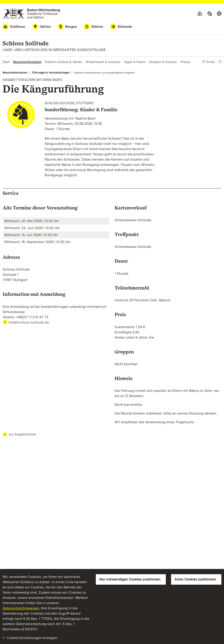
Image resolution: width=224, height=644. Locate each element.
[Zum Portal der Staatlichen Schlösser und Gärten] (31, 14)
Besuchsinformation (27, 62)
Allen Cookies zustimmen (195, 579)
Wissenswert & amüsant (103, 62)
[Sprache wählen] (219, 14)
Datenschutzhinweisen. (21, 608)
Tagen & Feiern (135, 62)
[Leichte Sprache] (200, 14)
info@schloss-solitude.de (29, 322)
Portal (208, 62)
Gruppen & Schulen (163, 62)
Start (6, 62)
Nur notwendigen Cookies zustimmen (130, 579)
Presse (185, 62)
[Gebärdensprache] (209, 14)
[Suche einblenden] (220, 62)
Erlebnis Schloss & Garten (64, 62)
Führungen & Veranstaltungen (51, 73)
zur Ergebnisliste (19, 435)
